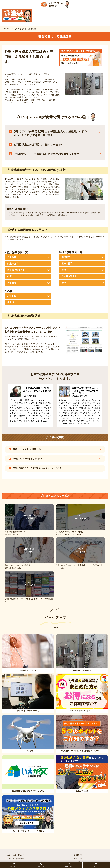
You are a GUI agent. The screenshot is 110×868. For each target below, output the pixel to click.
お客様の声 (78, 855)
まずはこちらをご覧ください (16, 855)
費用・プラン (79, 859)
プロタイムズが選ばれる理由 (17, 859)
